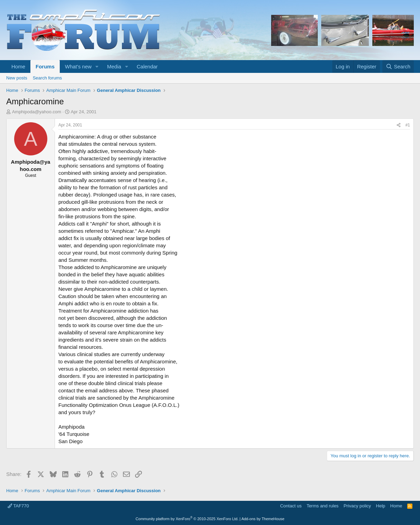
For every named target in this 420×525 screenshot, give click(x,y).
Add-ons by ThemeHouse (263, 519)
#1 (408, 125)
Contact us (291, 506)
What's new (78, 66)
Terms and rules (323, 506)
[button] (97, 66)
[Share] (399, 125)
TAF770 (18, 506)
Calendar (147, 66)
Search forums (47, 78)
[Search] (398, 66)
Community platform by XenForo (187, 519)
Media (114, 66)
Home (18, 66)
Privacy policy (357, 506)
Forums (45, 66)
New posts (17, 78)
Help (381, 506)
